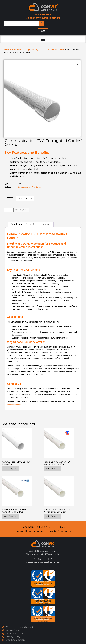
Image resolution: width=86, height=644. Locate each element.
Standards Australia (15, 405)
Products (7, 50)
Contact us (12, 389)
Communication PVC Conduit (52, 50)
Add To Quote (21, 210)
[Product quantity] (9, 210)
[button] (77, 64)
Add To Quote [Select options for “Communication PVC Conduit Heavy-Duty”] (11, 468)
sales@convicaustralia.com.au (43, 18)
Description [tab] (16, 224)
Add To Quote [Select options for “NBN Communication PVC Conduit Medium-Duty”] (11, 516)
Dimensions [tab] (32, 224)
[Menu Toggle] (43, 39)
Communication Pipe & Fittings (26, 50)
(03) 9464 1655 (43, 15)
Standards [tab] (46, 224)
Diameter (10, 198)
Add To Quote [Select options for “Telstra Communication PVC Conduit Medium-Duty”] (53, 468)
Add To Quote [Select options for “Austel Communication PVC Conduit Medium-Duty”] (53, 516)
